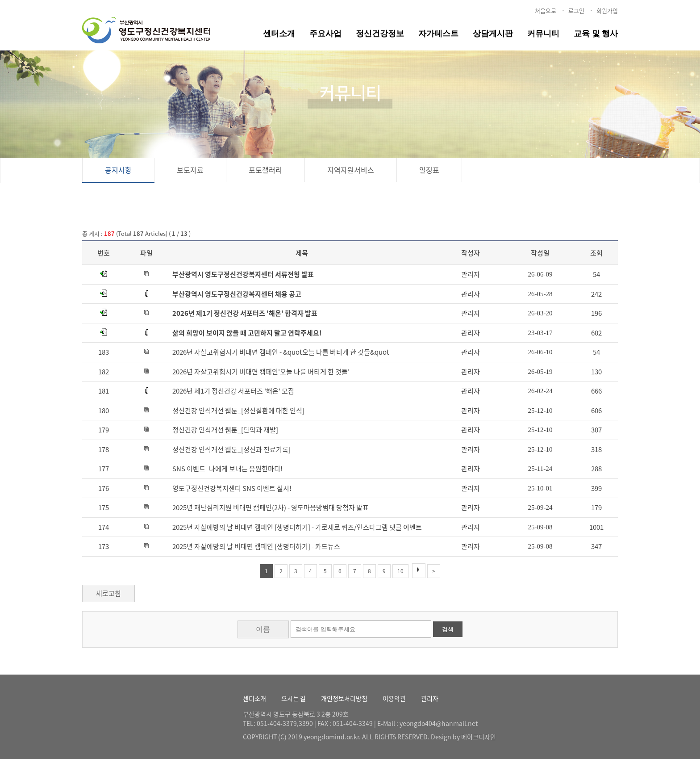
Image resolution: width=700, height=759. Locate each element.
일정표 (429, 170)
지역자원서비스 (351, 170)
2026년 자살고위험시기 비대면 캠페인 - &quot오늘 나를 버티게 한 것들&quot (281, 352)
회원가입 (607, 10)
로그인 (576, 10)
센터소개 (279, 34)
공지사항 (118, 170)
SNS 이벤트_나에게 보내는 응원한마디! (227, 469)
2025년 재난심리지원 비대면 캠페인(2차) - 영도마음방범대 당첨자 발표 (271, 507)
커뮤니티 (543, 34)
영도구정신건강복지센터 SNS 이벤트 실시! (232, 488)
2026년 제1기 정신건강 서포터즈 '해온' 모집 (233, 391)
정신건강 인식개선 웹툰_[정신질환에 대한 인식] (238, 411)
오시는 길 (294, 698)
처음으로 (546, 10)
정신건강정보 (380, 34)
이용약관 (394, 698)
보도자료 (190, 170)
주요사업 (325, 34)
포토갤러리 (265, 170)
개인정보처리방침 (344, 698)
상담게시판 (493, 34)
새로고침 (108, 593)
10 (400, 571)
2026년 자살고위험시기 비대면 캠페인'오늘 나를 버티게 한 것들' (261, 372)
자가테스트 (438, 34)
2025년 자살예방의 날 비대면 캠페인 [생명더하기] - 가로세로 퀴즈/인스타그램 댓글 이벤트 (297, 527)
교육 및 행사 (596, 34)
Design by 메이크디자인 (463, 737)
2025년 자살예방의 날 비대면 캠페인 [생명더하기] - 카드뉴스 (256, 546)
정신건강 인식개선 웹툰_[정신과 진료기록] (231, 449)
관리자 (430, 698)
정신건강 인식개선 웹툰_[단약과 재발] (225, 430)
